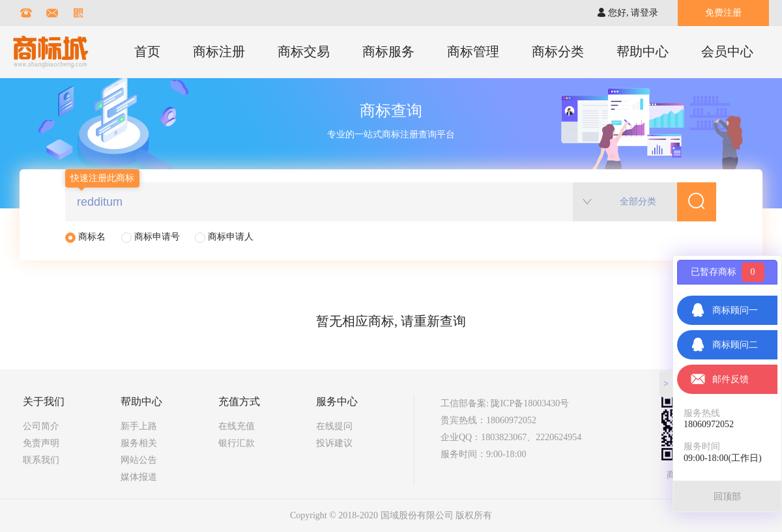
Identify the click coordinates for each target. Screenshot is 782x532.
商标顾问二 (724, 345)
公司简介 (41, 426)
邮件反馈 (719, 379)
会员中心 (727, 51)
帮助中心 (643, 51)
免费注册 (723, 13)
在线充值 (237, 426)
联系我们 (41, 460)
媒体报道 (139, 477)
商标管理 (473, 51)
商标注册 (219, 51)
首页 (147, 51)
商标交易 (304, 51)
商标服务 (388, 51)
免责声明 (41, 443)
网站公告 (139, 460)
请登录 (644, 13)
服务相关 (139, 443)
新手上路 (139, 426)
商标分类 (558, 51)
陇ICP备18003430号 (530, 403)
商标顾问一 (724, 310)
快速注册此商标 (102, 178)
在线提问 (334, 426)
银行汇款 (237, 443)
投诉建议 (334, 443)
